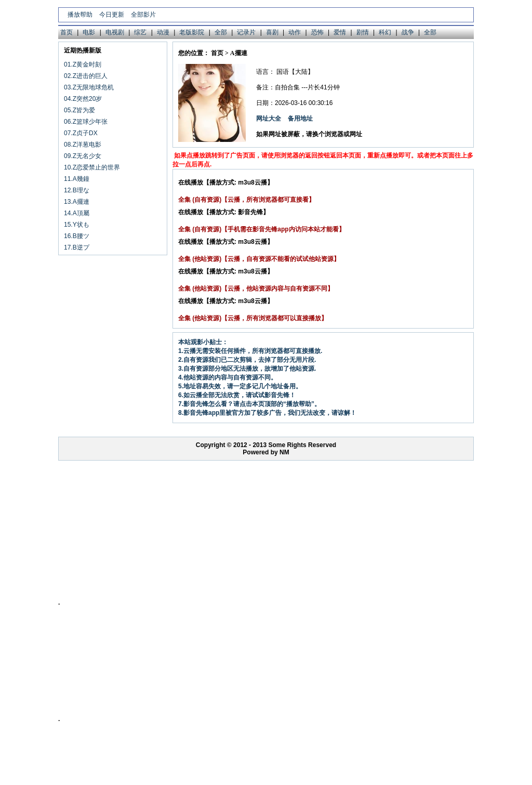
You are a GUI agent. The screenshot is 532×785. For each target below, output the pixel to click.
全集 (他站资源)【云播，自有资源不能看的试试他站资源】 (259, 259)
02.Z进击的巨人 (86, 76)
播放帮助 (80, 15)
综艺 (140, 32)
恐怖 (317, 32)
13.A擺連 (77, 202)
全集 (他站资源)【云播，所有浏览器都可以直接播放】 (253, 318)
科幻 (385, 32)
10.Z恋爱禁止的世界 (92, 167)
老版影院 (192, 32)
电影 (89, 32)
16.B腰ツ (77, 236)
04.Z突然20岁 (83, 99)
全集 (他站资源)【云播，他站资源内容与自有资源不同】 (256, 289)
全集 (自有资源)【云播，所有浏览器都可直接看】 (247, 200)
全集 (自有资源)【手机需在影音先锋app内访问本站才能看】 (262, 229)
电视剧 (115, 32)
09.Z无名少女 (83, 156)
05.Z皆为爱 (79, 110)
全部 (221, 32)
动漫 (163, 32)
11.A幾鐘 (77, 179)
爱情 (340, 32)
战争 (408, 32)
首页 (66, 32)
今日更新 (112, 15)
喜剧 (272, 32)
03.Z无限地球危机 (89, 87)
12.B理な (77, 190)
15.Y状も (77, 225)
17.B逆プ (77, 247)
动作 (295, 32)
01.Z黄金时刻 (83, 64)
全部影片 (143, 15)
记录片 (246, 32)
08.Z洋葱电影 (83, 145)
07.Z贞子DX (81, 133)
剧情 (363, 32)
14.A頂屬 (77, 213)
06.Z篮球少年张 (86, 122)
